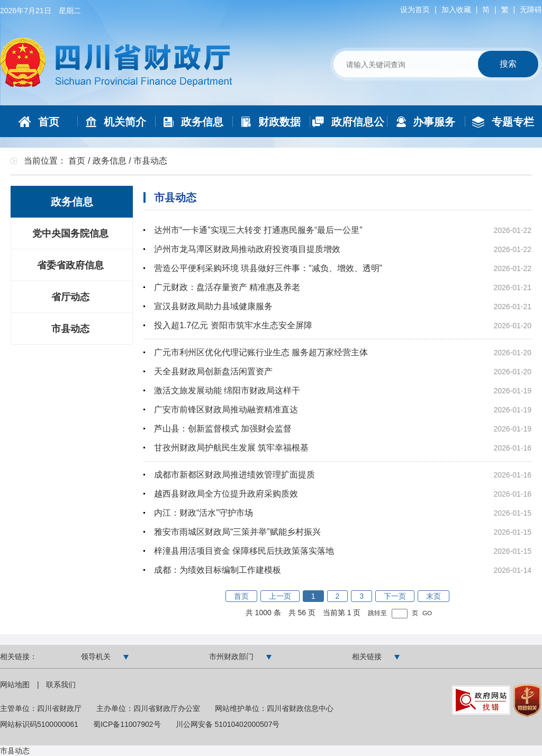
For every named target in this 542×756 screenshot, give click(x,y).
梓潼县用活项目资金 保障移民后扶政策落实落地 (244, 551)
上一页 (280, 596)
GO (427, 613)
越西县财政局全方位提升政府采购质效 (226, 494)
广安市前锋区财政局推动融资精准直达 (226, 409)
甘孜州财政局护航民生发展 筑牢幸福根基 (231, 448)
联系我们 (61, 685)
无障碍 (531, 10)
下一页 (395, 596)
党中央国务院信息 (70, 233)
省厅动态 (70, 297)
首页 (77, 161)
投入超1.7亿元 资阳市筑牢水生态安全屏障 (233, 325)
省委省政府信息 (70, 265)
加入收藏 (456, 10)
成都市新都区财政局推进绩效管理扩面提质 (234, 475)
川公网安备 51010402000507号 (228, 724)
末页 (433, 596)
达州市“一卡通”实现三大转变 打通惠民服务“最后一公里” (258, 230)
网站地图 (16, 685)
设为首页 (415, 10)
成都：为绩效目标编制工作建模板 (218, 570)
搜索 (508, 64)
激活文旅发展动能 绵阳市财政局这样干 (227, 390)
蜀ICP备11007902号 (127, 724)
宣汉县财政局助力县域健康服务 (213, 306)
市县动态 (70, 329)
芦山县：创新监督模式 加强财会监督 (223, 429)
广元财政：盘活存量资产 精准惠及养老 (227, 287)
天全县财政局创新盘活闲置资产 (213, 371)
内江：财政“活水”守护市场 (204, 513)
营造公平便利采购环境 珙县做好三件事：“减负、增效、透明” (268, 268)
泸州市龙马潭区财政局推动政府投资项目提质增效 (247, 249)
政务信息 (110, 161)
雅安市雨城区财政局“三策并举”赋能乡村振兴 (237, 532)
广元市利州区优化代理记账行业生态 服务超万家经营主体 (261, 352)
